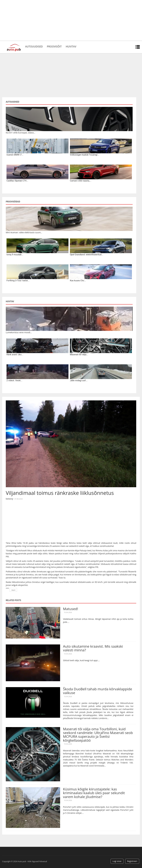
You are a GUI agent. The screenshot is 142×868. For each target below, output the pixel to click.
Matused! (70, 609)
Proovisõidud (13, 202)
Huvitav (78, 46)
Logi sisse (117, 861)
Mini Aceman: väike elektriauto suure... (24, 232)
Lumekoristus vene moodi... (19, 332)
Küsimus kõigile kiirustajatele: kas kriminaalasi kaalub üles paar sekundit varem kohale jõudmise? (94, 793)
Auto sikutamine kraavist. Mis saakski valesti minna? (93, 648)
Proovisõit (59, 46)
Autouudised (36, 46)
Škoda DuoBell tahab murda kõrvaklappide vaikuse (98, 691)
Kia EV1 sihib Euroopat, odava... (21, 133)
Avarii (13, 590)
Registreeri (132, 861)
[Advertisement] (71, 20)
